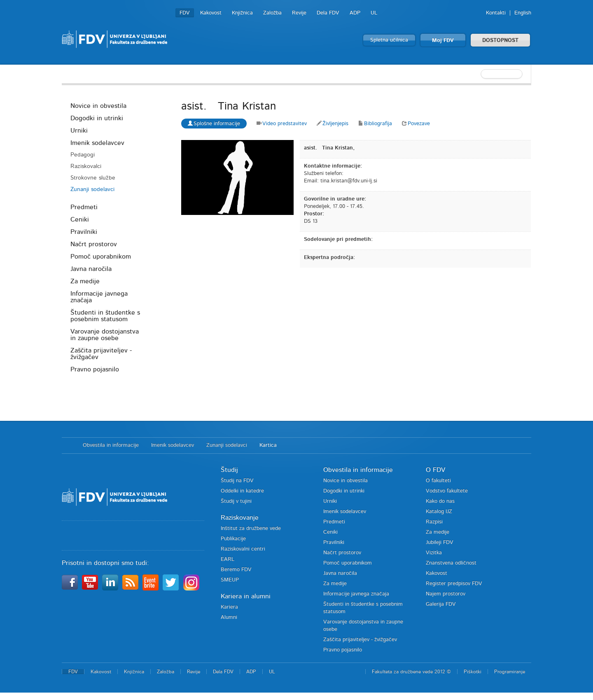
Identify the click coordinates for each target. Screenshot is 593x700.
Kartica (268, 445)
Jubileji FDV (440, 542)
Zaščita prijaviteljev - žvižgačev (101, 354)
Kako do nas (440, 501)
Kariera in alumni (246, 596)
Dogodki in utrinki (97, 118)
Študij (229, 470)
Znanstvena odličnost (451, 563)
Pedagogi (83, 155)
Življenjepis (333, 124)
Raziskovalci (86, 166)
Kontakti (496, 13)
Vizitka (434, 553)
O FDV (435, 470)
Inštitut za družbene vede (251, 528)
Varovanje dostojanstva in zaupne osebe (105, 335)
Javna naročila (91, 269)
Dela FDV (328, 13)
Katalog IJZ (439, 512)
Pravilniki (84, 232)
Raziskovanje (240, 518)
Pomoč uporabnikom (101, 257)
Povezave (416, 124)
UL (374, 13)
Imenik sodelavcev (97, 143)
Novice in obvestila (98, 106)
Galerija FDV (441, 604)
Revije (299, 13)
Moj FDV (443, 41)
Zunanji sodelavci (92, 189)
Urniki (79, 131)
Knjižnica (242, 13)
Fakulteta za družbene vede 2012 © (411, 672)
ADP (355, 13)
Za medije (85, 281)
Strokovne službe (93, 178)
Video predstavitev (282, 124)
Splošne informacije (214, 123)
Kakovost (211, 13)
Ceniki (80, 219)
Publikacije (233, 539)
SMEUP (230, 580)
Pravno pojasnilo (95, 369)
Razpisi (434, 522)
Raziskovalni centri (243, 549)
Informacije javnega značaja (99, 297)
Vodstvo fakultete (447, 491)
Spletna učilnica (389, 40)
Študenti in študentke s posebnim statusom (105, 316)
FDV (185, 13)
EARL (228, 559)
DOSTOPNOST (500, 41)
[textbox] (478, 74)
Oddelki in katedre (242, 491)
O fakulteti (438, 481)
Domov (68, 446)
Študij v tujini (236, 501)
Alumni (229, 617)
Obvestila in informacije (111, 445)
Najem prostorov (446, 594)
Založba (272, 13)
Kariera (229, 607)
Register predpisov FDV (454, 584)
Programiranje (510, 672)
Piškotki (473, 672)
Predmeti (84, 207)
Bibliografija (375, 124)
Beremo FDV (236, 570)
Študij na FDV (237, 481)
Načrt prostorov (94, 244)
